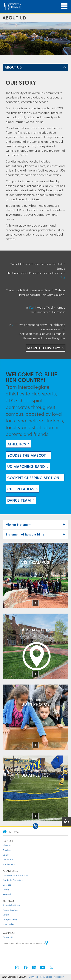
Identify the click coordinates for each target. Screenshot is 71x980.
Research (7, 894)
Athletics (7, 850)
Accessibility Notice (12, 905)
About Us (7, 845)
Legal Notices (46, 977)
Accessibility (59, 977)
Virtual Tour (8, 860)
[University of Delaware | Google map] (47, 943)
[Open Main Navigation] (64, 6)
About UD (13, 67)
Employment (9, 864)
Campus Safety (10, 919)
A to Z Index (8, 924)
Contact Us (8, 937)
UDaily (6, 855)
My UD (6, 915)
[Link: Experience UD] (35, 576)
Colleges (7, 885)
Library (6, 889)
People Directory (11, 910)
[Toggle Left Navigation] (65, 67)
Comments (33, 977)
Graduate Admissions (13, 880)
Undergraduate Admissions (16, 875)
